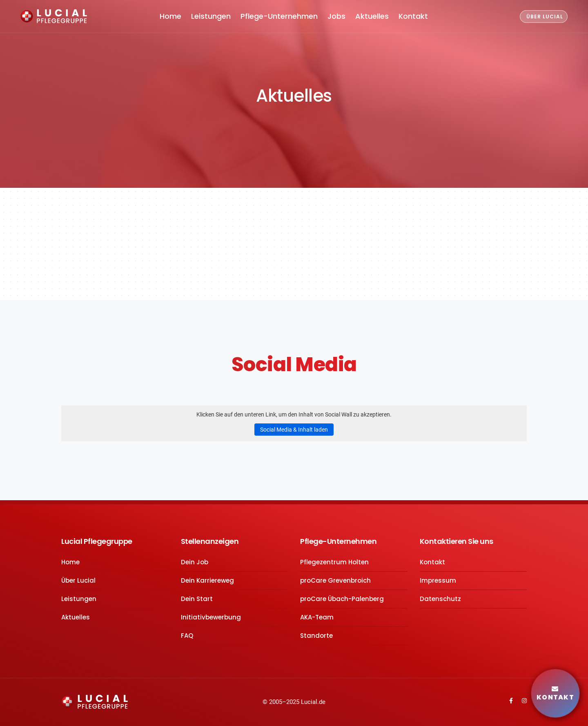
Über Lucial (78, 580)
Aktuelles (372, 16)
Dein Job (195, 562)
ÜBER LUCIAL (545, 17)
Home (170, 16)
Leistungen (211, 16)
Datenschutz (440, 599)
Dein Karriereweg (207, 580)
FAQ (187, 636)
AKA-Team (317, 617)
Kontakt (413, 16)
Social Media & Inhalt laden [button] (294, 430)
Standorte (316, 636)
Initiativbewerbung (211, 617)
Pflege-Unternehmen (279, 16)
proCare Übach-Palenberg (342, 599)
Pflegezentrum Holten (334, 562)
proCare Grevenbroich (335, 580)
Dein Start (197, 599)
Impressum (438, 580)
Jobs (336, 16)
